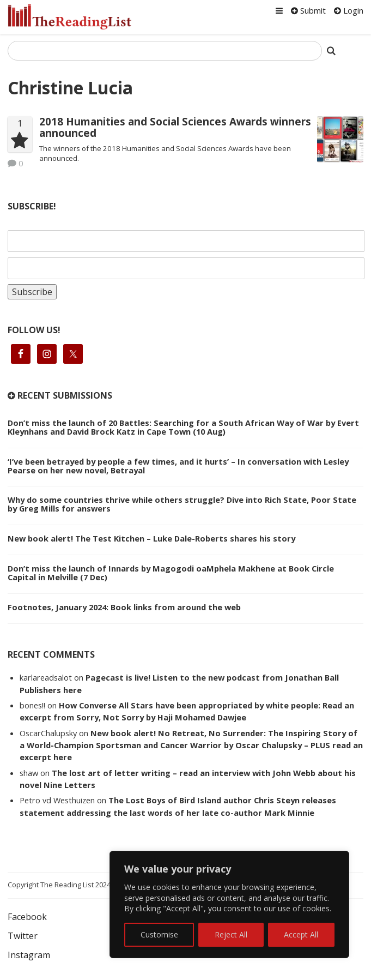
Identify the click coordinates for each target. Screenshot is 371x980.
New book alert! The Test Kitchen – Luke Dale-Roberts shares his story (151, 538)
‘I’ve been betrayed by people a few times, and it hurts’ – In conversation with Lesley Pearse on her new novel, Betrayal (178, 466)
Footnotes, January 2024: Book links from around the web (124, 607)
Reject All (231, 934)
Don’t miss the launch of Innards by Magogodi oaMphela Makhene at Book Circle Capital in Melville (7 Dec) (171, 573)
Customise (159, 934)
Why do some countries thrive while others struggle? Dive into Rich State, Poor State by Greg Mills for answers (182, 504)
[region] (229, 904)
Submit (308, 10)
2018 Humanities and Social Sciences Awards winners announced (175, 127)
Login (349, 10)
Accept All (301, 934)
